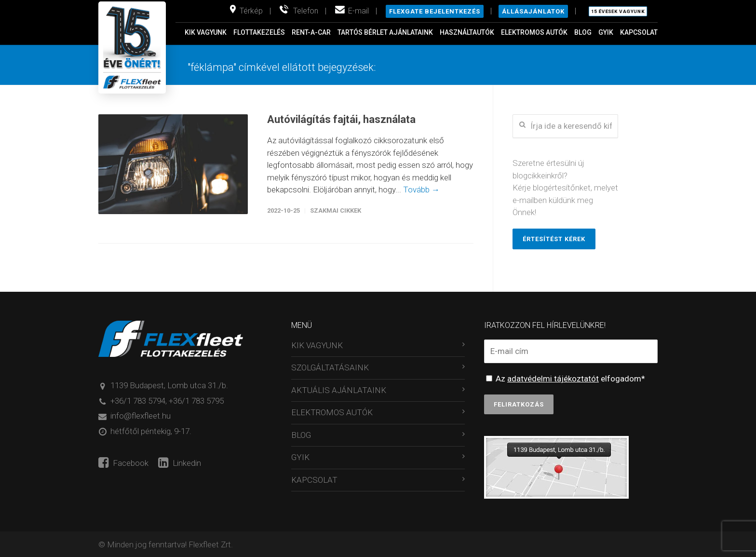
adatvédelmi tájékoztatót (553, 379)
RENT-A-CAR (311, 32)
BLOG (583, 32)
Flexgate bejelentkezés (435, 11)
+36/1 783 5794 (138, 401)
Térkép (251, 11)
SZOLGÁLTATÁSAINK (330, 367)
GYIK (606, 32)
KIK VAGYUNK (206, 32)
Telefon (306, 11)
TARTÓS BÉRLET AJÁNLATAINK (385, 32)
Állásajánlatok (533, 11)
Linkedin (180, 463)
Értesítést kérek (554, 239)
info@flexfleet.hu (141, 416)
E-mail (358, 11)
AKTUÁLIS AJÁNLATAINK (339, 390)
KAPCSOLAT (639, 32)
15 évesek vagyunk (618, 12)
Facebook (123, 463)
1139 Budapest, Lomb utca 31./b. (169, 385)
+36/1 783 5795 (196, 401)
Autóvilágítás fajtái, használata (341, 119)
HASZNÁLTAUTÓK (467, 32)
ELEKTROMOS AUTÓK (534, 32)
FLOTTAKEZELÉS (259, 32)
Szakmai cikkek (336, 211)
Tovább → (421, 190)
